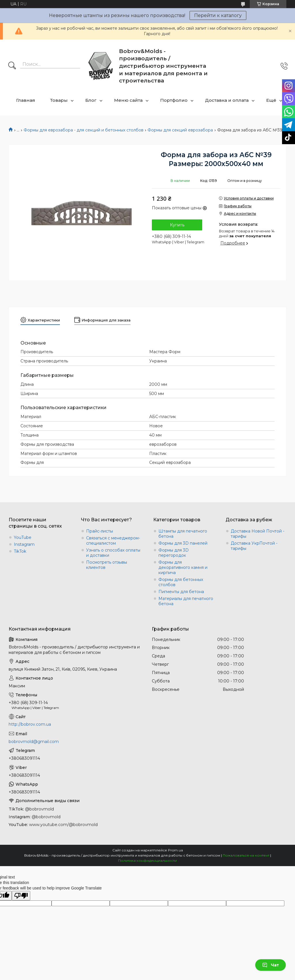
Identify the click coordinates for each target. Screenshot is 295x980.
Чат (271, 965)
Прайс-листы (100, 531)
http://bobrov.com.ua (30, 724)
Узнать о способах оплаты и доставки (113, 553)
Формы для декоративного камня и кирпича (183, 567)
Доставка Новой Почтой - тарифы (258, 534)
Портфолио (174, 100)
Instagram (24, 544)
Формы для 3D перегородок (174, 553)
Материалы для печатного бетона (186, 601)
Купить (177, 225)
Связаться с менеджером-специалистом (113, 541)
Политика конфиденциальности (147, 860)
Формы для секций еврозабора (180, 130)
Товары (59, 100)
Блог (91, 100)
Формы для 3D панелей (183, 543)
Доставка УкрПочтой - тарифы (254, 546)
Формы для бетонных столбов (181, 582)
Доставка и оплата (227, 100)
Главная (26, 100)
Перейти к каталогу (218, 15)
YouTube (23, 537)
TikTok (20, 551)
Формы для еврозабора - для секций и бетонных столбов (84, 130)
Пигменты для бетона (181, 592)
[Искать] (12, 66)
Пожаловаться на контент (246, 855)
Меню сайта (128, 100)
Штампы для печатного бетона (183, 534)
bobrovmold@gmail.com (34, 742)
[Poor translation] (21, 896)
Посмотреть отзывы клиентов (107, 565)
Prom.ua (175, 850)
